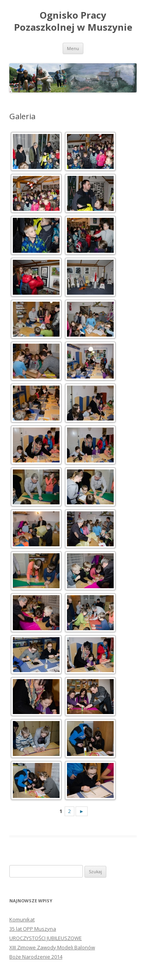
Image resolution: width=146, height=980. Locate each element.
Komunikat (22, 919)
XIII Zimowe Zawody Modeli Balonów (52, 947)
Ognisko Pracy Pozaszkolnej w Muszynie (73, 21)
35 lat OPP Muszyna (33, 929)
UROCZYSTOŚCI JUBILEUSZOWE (46, 938)
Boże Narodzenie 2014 (36, 957)
